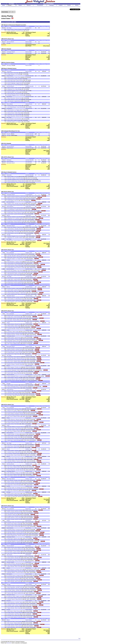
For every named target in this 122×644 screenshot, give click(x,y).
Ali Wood (21, 91)
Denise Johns (19, 300)
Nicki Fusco (10, 446)
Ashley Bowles (19, 209)
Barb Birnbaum (11, 262)
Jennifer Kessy (18, 203)
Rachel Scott (19, 82)
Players (20, 5)
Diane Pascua (18, 458)
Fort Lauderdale (10, 253)
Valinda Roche (18, 101)
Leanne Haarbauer (12, 370)
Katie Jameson (11, 100)
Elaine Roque (11, 29)
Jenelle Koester (11, 300)
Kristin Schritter (18, 88)
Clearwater (9, 175)
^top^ (79, 638)
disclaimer (9, 643)
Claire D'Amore (11, 564)
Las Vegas (9, 239)
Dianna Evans (11, 77)
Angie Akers (28, 202)
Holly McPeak (11, 273)
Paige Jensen (11, 613)
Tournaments (40, 5)
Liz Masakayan (29, 195)
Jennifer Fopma (19, 570)
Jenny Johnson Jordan (19, 111)
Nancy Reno (17, 79)
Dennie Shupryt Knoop (20, 29)
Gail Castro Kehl (11, 80)
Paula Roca (20, 227)
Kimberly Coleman (19, 413)
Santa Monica (10, 76)
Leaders (61, 5)
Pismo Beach (10, 104)
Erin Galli (10, 351)
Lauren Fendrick (11, 288)
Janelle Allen (19, 590)
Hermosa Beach (10, 42)
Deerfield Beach (10, 146)
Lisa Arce (16, 200)
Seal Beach (9, 97)
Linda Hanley (10, 79)
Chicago (8, 43)
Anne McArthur (18, 119)
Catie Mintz (17, 436)
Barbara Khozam (12, 297)
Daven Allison (11, 254)
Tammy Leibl (18, 339)
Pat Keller (16, 73)
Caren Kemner (19, 80)
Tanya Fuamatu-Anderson (14, 196)
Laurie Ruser (28, 28)
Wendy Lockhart (11, 217)
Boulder (8, 486)
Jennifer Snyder (11, 590)
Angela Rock (19, 83)
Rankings (52, 5)
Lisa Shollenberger (12, 107)
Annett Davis (10, 111)
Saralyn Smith (19, 262)
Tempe (8, 260)
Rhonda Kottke (20, 178)
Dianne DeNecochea (12, 181)
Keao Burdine (11, 556)
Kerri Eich (10, 445)
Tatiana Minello (11, 567)
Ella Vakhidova (18, 357)
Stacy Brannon (11, 570)
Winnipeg (9, 65)
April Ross (17, 556)
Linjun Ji (16, 410)
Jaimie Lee (16, 448)
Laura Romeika (20, 217)
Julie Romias (11, 265)
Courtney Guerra (18, 315)
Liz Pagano (17, 110)
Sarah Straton (17, 275)
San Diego (9, 28)
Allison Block (10, 73)
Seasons (29, 5)
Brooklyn (9, 601)
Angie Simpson (11, 74)
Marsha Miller (29, 42)
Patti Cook (19, 430)
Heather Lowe (29, 117)
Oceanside (9, 71)
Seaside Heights (10, 562)
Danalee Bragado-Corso (13, 91)
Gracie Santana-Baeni (18, 205)
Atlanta (8, 568)
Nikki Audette (11, 326)
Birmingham (9, 574)
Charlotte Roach (20, 31)
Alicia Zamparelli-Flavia (20, 265)
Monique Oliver (18, 409)
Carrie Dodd (10, 214)
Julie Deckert (10, 101)
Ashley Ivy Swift (11, 412)
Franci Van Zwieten (12, 227)
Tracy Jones (18, 100)
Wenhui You (10, 410)
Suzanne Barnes (20, 427)
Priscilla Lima (18, 367)
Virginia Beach (10, 53)
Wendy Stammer (22, 181)
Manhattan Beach (11, 163)
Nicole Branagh (17, 440)
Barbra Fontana (11, 198)
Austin (8, 330)
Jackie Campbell (11, 31)
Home (3, 5)
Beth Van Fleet (19, 379)
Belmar (8, 215)
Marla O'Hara (11, 88)
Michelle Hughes (11, 122)
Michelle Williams (12, 427)
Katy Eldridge (18, 85)
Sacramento (9, 555)
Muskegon (9, 160)
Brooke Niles (11, 315)
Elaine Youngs (17, 120)
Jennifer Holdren (19, 199)
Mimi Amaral (18, 567)
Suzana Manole (11, 379)
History (77, 5)
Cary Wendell (20, 107)
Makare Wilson (17, 343)
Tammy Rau (10, 291)
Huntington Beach (11, 52)
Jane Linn (16, 291)
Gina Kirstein (17, 446)
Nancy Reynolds (11, 82)
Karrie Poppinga (11, 83)
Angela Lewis (11, 458)
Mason (8, 449)
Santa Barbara (10, 161)
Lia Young (18, 74)
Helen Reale (18, 77)
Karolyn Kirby (10, 105)
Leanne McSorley (11, 182)
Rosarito (8, 134)
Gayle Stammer (11, 419)
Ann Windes (11, 480)
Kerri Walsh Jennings (22, 257)
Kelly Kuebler (18, 278)
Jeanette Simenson (19, 229)
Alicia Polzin (15, 327)
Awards (69, 5)
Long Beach (9, 108)
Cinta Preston (19, 621)
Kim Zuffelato (18, 254)
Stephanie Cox (11, 85)
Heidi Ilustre (23, 196)
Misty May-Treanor (12, 257)
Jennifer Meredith (29, 76)
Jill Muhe (10, 332)
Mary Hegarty (11, 367)
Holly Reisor (11, 357)
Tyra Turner (20, 270)
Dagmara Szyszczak (19, 495)
